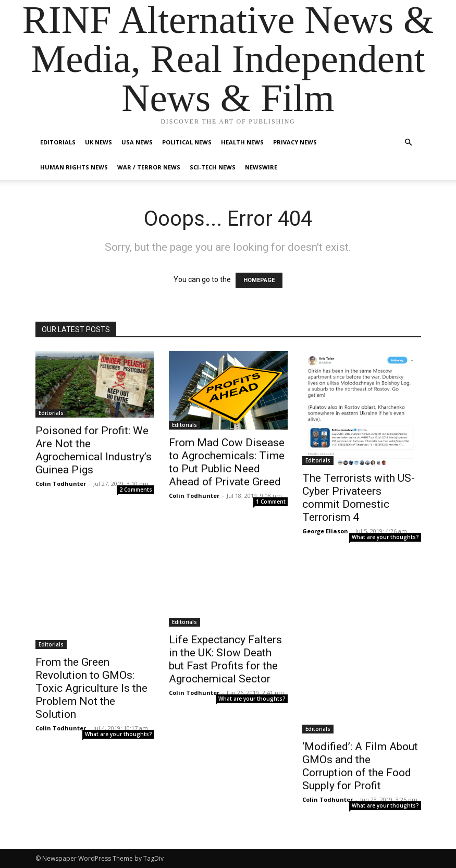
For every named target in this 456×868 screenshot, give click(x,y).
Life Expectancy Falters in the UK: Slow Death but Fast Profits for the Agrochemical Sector (225, 659)
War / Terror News (149, 167)
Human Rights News (74, 167)
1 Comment (271, 502)
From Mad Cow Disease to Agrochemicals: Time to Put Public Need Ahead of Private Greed (227, 462)
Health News (242, 142)
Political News (187, 142)
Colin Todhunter (61, 484)
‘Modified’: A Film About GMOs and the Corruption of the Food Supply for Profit (360, 766)
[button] (409, 143)
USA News (137, 142)
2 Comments (136, 490)
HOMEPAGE (259, 280)
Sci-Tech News (213, 167)
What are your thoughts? (385, 537)
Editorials (58, 142)
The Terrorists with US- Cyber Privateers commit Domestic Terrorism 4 (359, 498)
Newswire (261, 167)
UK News (98, 142)
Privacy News (295, 142)
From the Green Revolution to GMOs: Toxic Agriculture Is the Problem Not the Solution (91, 688)
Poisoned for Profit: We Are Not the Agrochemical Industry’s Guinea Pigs (94, 450)
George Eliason (325, 531)
